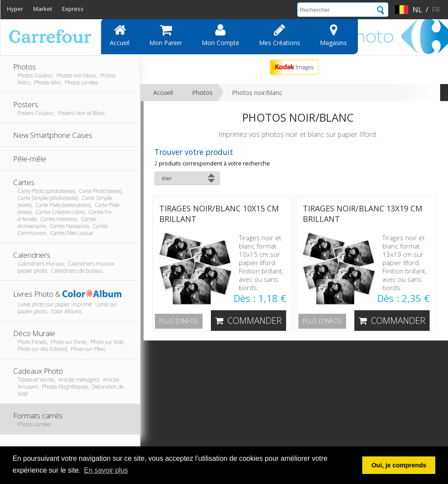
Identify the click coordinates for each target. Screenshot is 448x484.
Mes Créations (280, 35)
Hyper (15, 9)
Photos (202, 93)
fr (436, 10)
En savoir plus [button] (106, 470)
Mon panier (166, 35)
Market (43, 9)
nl (417, 10)
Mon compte (220, 35)
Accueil (120, 35)
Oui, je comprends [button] (399, 465)
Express (73, 9)
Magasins (333, 35)
